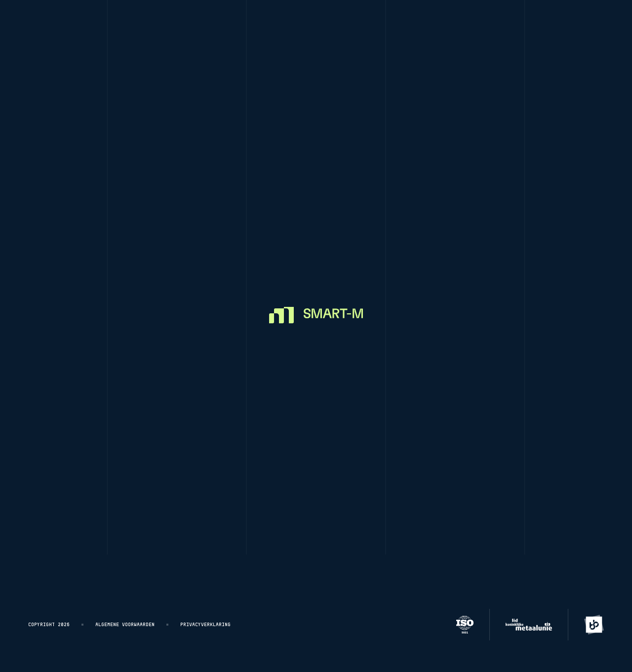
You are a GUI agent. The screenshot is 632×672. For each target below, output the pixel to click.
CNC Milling (228, 26)
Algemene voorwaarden (125, 625)
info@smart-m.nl (548, 420)
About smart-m (470, 26)
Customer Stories (387, 26)
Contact (389, 508)
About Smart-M (402, 459)
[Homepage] (65, 26)
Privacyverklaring (205, 625)
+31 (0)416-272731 (550, 435)
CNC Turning (155, 26)
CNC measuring (303, 26)
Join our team (402, 483)
